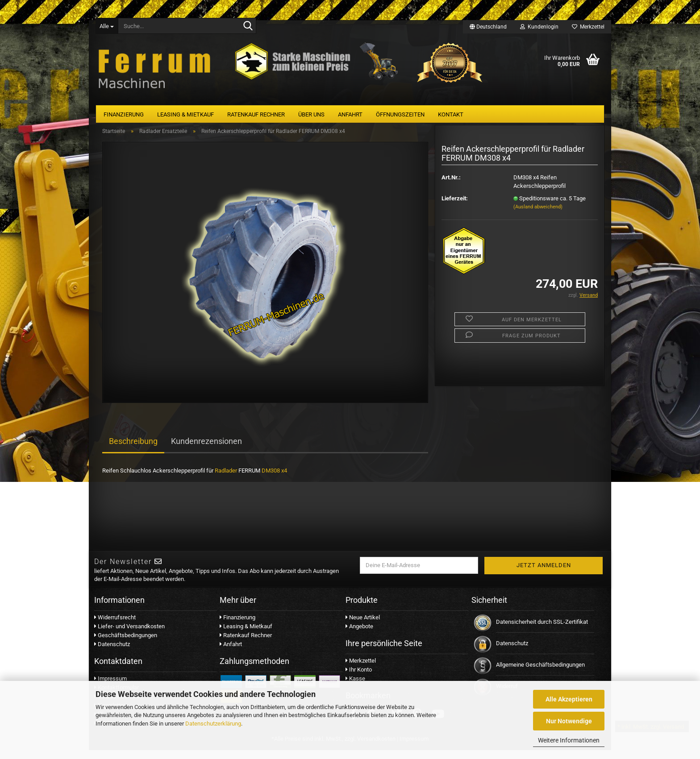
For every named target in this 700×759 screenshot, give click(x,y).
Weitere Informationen (569, 740)
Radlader (226, 480)
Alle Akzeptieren (569, 699)
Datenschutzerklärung (213, 724)
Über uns (311, 114)
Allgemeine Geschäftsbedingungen (540, 674)
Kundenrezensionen (206, 450)
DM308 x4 (274, 480)
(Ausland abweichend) (538, 216)
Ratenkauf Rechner (256, 114)
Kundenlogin (539, 27)
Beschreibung (133, 450)
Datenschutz (112, 653)
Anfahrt (350, 114)
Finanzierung (124, 114)
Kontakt (451, 114)
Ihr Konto (359, 678)
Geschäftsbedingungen (126, 644)
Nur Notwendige (569, 721)
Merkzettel (588, 27)
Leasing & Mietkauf (185, 114)
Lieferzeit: (455, 207)
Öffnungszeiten (400, 114)
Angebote (359, 635)
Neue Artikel (363, 626)
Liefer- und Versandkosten (129, 635)
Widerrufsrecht (115, 626)
